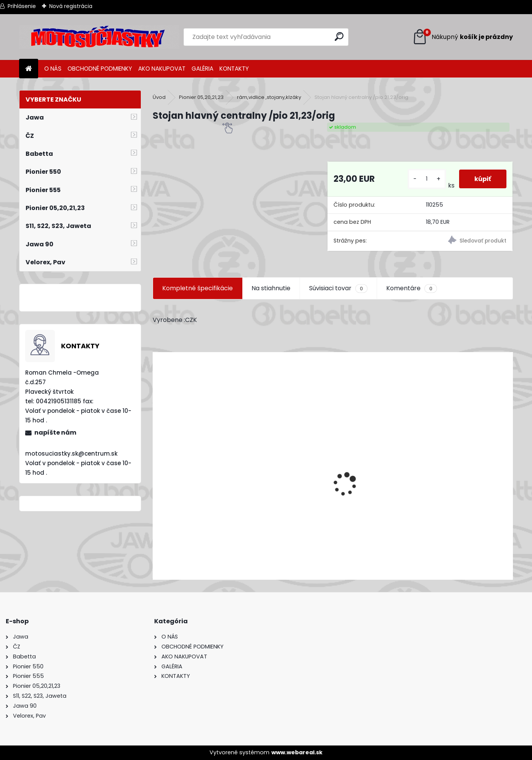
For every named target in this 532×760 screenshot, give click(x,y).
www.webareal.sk (297, 752)
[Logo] (99, 37)
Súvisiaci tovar (338, 288)
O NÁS (53, 69)
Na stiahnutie (271, 288)
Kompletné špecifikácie (197, 288)
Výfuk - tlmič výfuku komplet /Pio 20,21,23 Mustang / (236, 533)
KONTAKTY (234, 69)
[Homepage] (29, 69)
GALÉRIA (202, 69)
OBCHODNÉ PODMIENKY (100, 69)
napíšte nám (55, 433)
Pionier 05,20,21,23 (201, 97)
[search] (339, 36)
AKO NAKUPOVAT (162, 69)
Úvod (159, 97)
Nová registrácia (71, 6)
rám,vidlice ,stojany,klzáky (269, 97)
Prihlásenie (22, 6)
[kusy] (427, 179)
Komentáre (411, 288)
